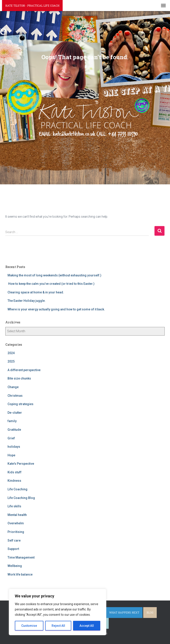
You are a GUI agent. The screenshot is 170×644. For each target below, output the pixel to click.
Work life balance (20, 574)
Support (13, 549)
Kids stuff (14, 472)
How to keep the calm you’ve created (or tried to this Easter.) (51, 284)
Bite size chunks (19, 378)
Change (13, 387)
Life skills (14, 506)
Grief (11, 438)
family (12, 421)
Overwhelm (16, 523)
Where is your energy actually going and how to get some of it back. (56, 309)
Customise (29, 626)
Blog (150, 612)
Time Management (21, 557)
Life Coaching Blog (21, 498)
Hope (11, 455)
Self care (14, 540)
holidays (14, 447)
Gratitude (14, 430)
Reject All (58, 626)
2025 (11, 361)
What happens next (124, 612)
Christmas (15, 396)
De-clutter (15, 413)
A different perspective (24, 370)
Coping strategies (20, 404)
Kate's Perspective (21, 464)
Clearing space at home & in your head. (36, 292)
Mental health (17, 515)
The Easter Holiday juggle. (27, 301)
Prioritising (16, 532)
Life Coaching (17, 489)
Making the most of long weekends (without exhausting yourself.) (54, 275)
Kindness (14, 481)
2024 (11, 353)
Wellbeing (15, 566)
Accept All (87, 626)
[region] (58, 612)
